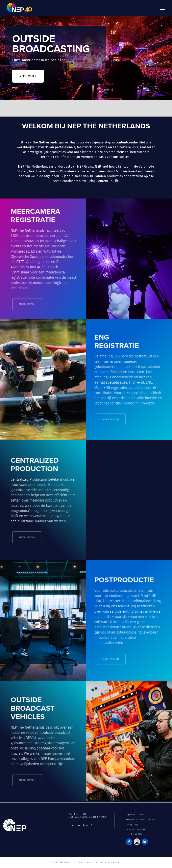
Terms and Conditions (136, 830)
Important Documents (136, 815)
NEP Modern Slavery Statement (140, 820)
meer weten (28, 76)
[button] (162, 9)
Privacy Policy (132, 825)
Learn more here (79, 825)
